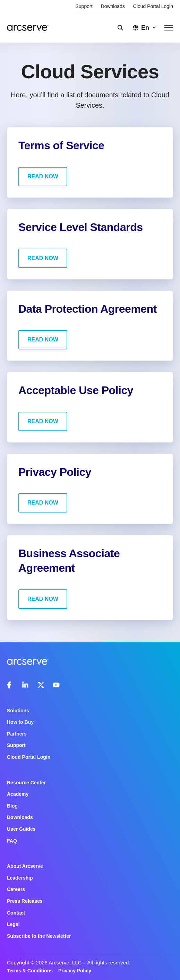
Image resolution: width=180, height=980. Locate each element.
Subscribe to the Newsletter (39, 936)
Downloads (113, 6)
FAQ (12, 841)
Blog (12, 806)
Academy (18, 794)
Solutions (18, 711)
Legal (13, 924)
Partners (17, 734)
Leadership (20, 878)
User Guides (21, 829)
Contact (16, 913)
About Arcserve (25, 866)
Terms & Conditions (30, 971)
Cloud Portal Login (153, 6)
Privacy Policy (75, 971)
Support (84, 6)
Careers (16, 889)
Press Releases (25, 901)
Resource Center (26, 783)
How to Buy (20, 722)
